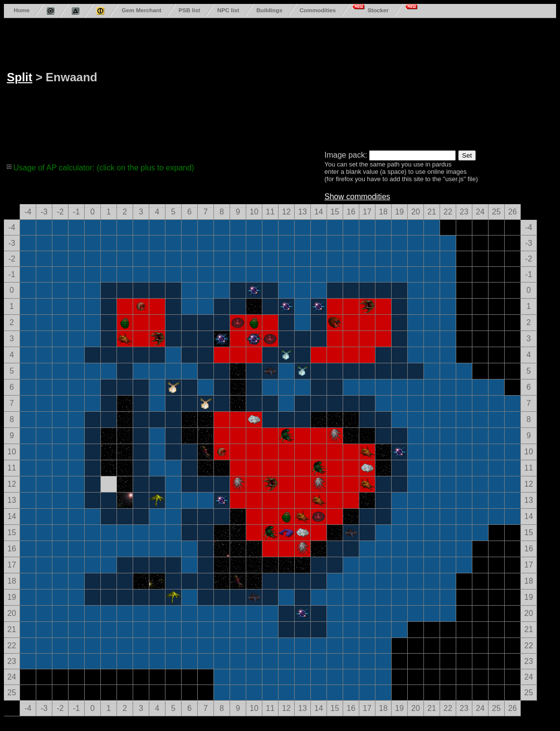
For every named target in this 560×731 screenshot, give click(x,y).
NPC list (228, 10)
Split (20, 77)
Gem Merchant (141, 10)
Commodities (318, 10)
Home (22, 10)
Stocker (378, 10)
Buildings (269, 10)
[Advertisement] (272, 82)
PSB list (189, 10)
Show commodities (357, 197)
